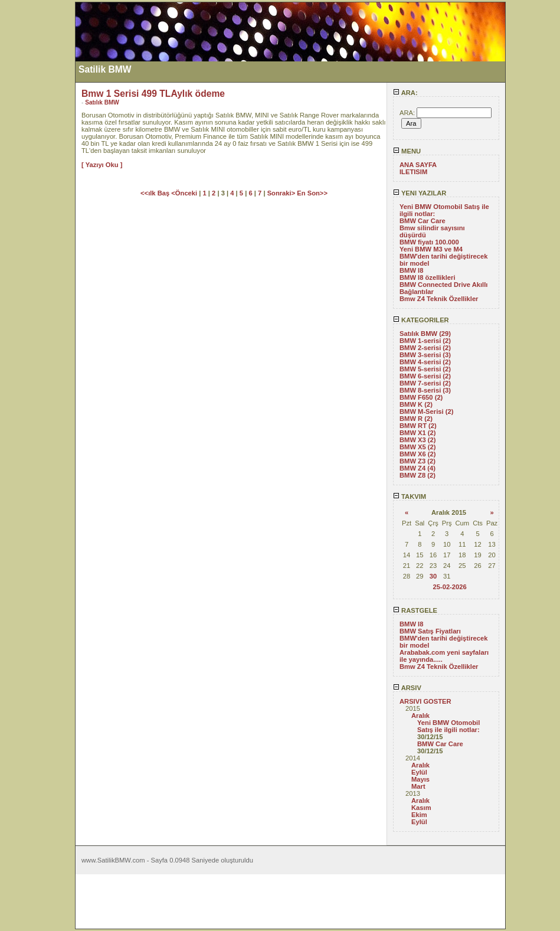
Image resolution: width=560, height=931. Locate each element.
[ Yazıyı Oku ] (102, 165)
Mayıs (420, 779)
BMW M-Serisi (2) (426, 411)
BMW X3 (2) (418, 440)
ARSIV (407, 688)
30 (433, 576)
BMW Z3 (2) (417, 461)
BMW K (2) (416, 404)
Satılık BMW (102, 102)
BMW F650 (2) (421, 397)
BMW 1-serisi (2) (425, 341)
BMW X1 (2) (418, 433)
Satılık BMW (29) (425, 334)
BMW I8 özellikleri (428, 277)
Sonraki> (282, 193)
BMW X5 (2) (418, 447)
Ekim (419, 815)
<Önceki (185, 193)
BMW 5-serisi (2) (425, 369)
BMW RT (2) (418, 426)
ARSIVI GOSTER (425, 701)
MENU (407, 151)
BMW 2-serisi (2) (425, 348)
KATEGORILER (421, 320)
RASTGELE (415, 610)
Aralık (420, 716)
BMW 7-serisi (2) (425, 383)
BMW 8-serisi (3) (425, 390)
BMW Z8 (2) (417, 475)
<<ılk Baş (156, 193)
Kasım (421, 808)
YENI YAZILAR (420, 193)
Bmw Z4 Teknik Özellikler (439, 299)
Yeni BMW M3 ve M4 (431, 249)
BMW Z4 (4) (417, 468)
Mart (418, 786)
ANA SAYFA (418, 165)
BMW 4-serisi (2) (425, 362)
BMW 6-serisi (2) (425, 376)
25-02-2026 (449, 587)
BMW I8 (411, 270)
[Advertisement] (37, 179)
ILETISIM (413, 172)
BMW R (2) (416, 419)
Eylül (419, 772)
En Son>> (312, 193)
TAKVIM (410, 496)
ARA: (405, 93)
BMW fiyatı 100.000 (429, 242)
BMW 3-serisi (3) (425, 355)
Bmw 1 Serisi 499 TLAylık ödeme (153, 94)
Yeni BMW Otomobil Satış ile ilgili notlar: (448, 726)
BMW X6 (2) (418, 454)
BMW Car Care (423, 221)
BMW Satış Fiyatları (430, 631)
